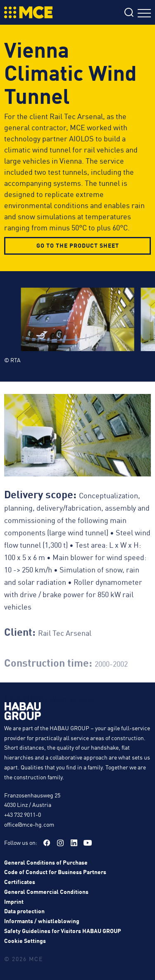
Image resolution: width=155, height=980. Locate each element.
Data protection (24, 911)
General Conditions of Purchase (46, 862)
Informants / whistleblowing (42, 921)
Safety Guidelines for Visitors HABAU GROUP (63, 931)
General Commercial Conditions (46, 891)
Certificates (20, 882)
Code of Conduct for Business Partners (55, 872)
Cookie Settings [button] (25, 940)
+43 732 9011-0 (23, 814)
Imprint (14, 901)
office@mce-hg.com (29, 824)
